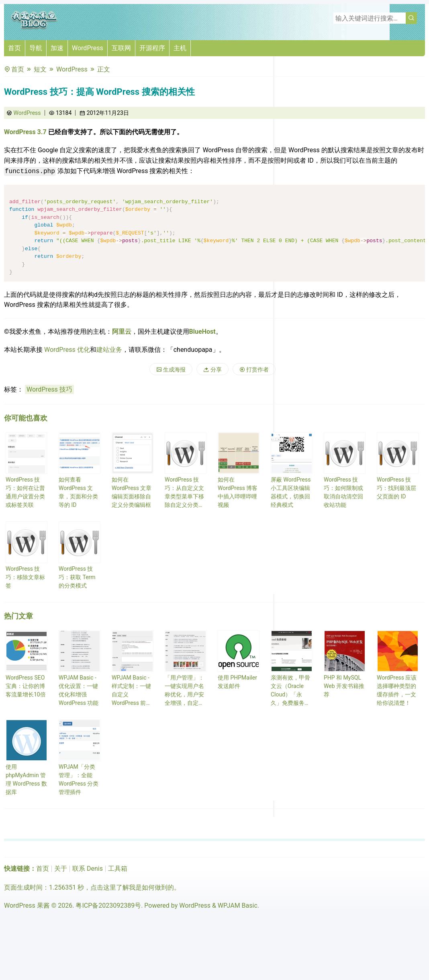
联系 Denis (88, 869)
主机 (180, 48)
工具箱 (118, 869)
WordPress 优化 (67, 350)
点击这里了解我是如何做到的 (132, 887)
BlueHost (202, 332)
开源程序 (152, 48)
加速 (57, 48)
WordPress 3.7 (25, 132)
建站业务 (109, 350)
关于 (61, 869)
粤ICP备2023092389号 (108, 905)
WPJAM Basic (238, 905)
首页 (14, 48)
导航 (36, 48)
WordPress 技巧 (49, 389)
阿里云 (122, 332)
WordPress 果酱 (27, 905)
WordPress (88, 48)
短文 (40, 69)
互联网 (121, 48)
